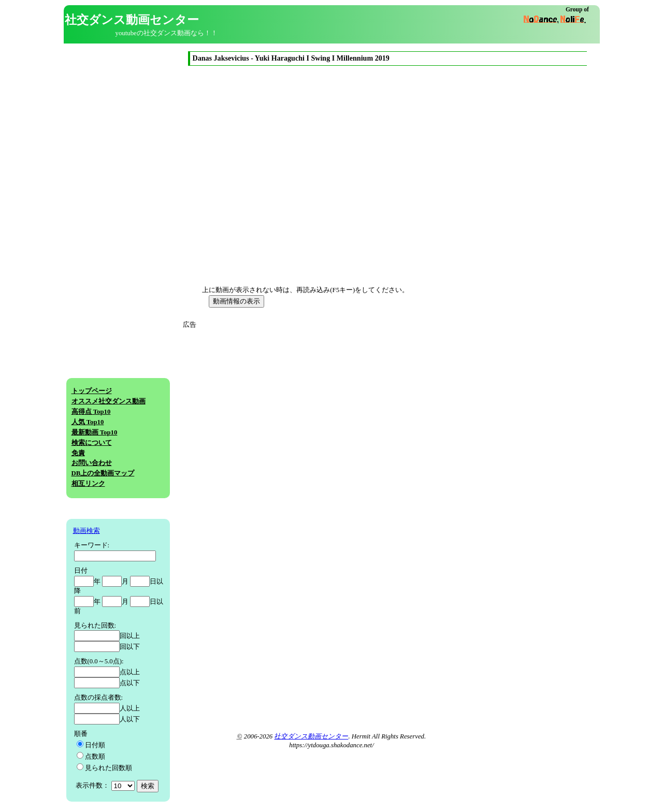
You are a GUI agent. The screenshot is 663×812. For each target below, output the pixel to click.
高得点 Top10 (91, 412)
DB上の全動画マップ (103, 473)
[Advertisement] (280, 402)
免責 (78, 453)
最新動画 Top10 (95, 432)
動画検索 (87, 531)
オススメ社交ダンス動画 (109, 401)
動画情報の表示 (236, 301)
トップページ (92, 391)
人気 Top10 (88, 422)
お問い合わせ (92, 463)
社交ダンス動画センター (311, 736)
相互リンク (88, 484)
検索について (92, 443)
